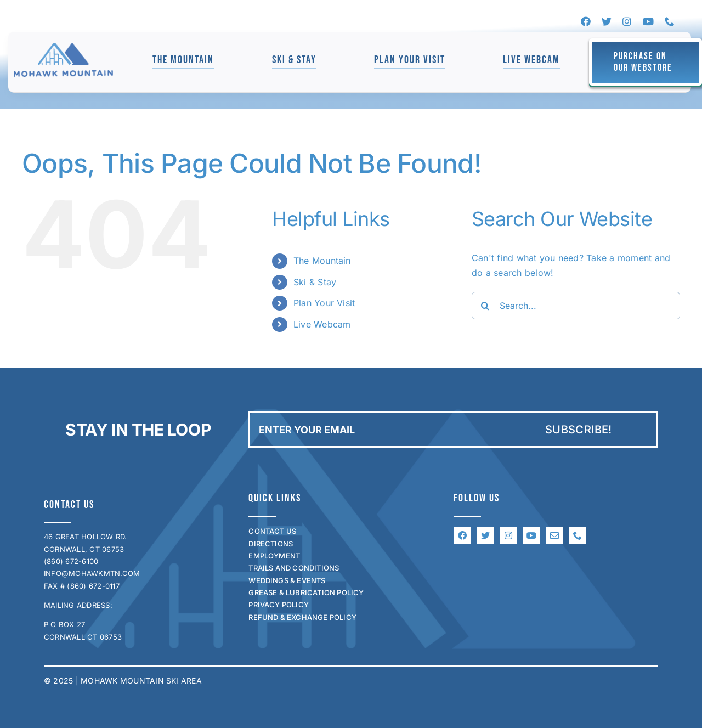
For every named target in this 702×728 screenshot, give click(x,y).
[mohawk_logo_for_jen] (63, 47)
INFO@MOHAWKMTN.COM (92, 573)
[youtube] (648, 21)
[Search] (485, 306)
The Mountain (322, 261)
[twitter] (607, 21)
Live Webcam (322, 324)
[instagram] (627, 21)
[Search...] (576, 306)
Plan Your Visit (324, 303)
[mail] (554, 535)
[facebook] (586, 21)
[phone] (670, 21)
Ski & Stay (315, 282)
